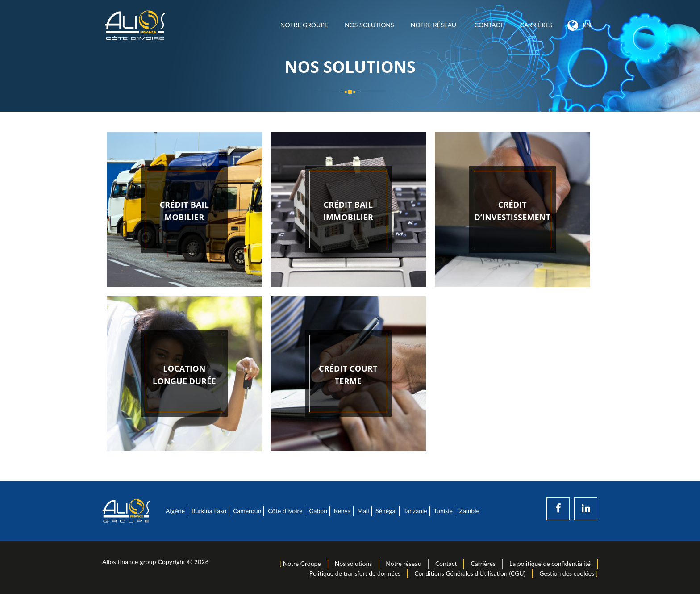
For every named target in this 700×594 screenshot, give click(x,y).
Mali (363, 511)
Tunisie (443, 511)
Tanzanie (415, 511)
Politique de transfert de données (355, 573)
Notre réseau (434, 25)
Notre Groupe (304, 25)
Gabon (318, 511)
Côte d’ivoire (285, 511)
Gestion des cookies (567, 573)
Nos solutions (369, 25)
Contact (489, 25)
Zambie (469, 511)
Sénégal (386, 511)
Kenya (342, 511)
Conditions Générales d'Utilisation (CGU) (470, 573)
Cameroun (247, 511)
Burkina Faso (209, 511)
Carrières (536, 25)
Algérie (175, 511)
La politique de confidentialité (550, 563)
